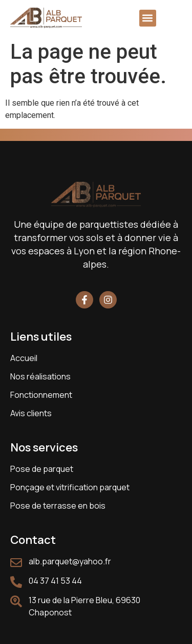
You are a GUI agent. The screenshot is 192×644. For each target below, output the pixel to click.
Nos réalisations (40, 376)
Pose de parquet (42, 469)
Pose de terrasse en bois (58, 506)
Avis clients (31, 413)
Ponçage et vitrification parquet (70, 487)
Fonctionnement (41, 395)
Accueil (24, 358)
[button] (148, 18)
